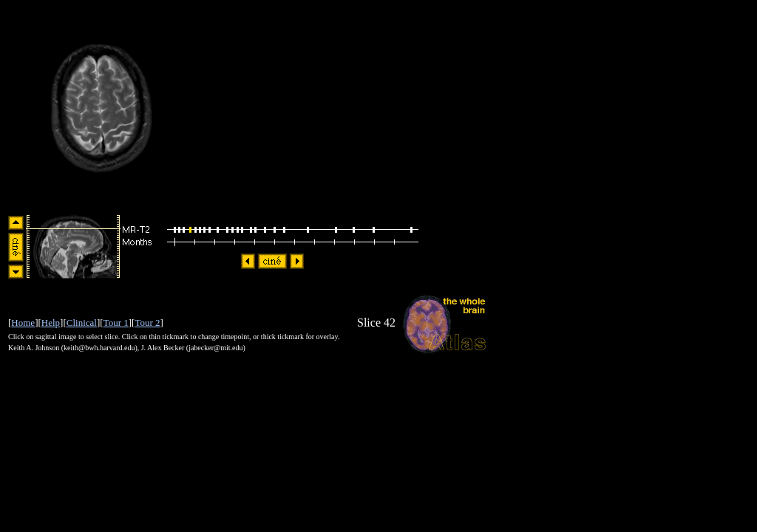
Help (51, 323)
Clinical (82, 323)
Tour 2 (147, 323)
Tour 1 (116, 323)
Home (23, 323)
